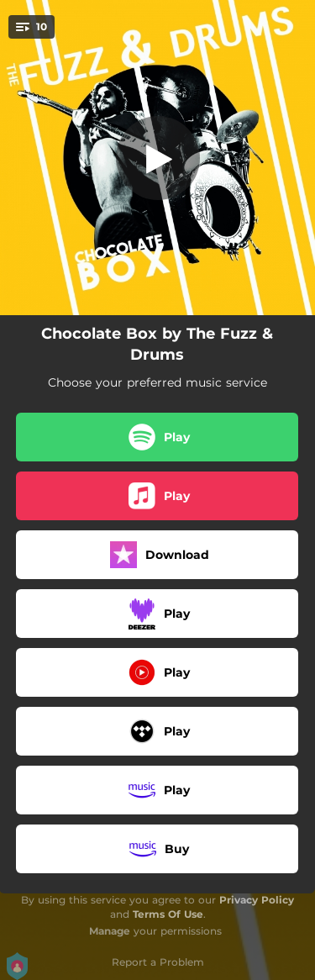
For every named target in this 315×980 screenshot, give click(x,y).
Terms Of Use (168, 914)
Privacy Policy (257, 900)
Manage (110, 931)
